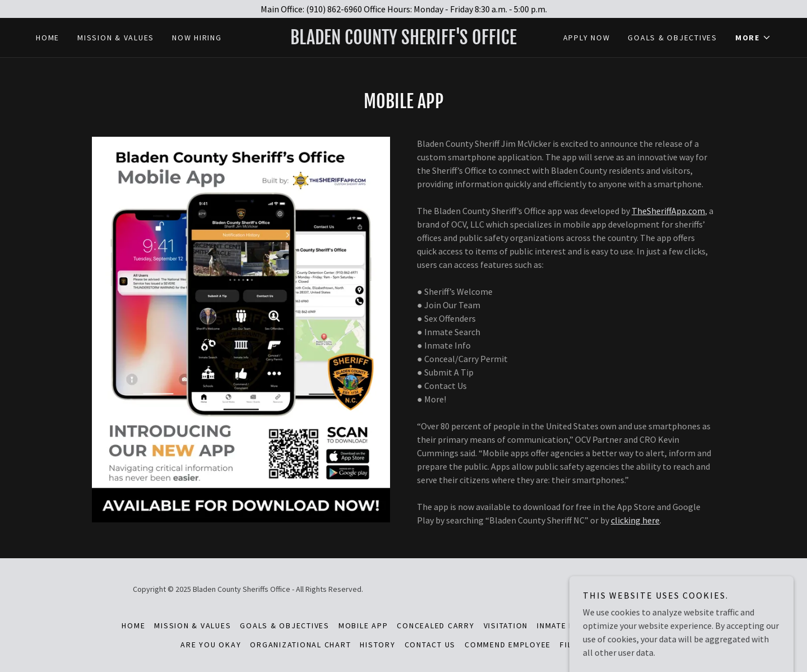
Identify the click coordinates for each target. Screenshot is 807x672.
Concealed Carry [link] (435, 625)
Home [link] (48, 38)
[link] (403, 41)
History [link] (377, 645)
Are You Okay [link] (211, 645)
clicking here (635, 520)
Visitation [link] (506, 625)
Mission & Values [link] (116, 38)
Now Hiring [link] (197, 38)
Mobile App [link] (363, 625)
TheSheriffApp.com (668, 211)
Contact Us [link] (430, 645)
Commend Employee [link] (508, 645)
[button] (753, 38)
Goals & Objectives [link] (672, 38)
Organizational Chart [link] (300, 645)
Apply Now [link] (587, 38)
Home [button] (133, 625)
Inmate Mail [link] (562, 625)
